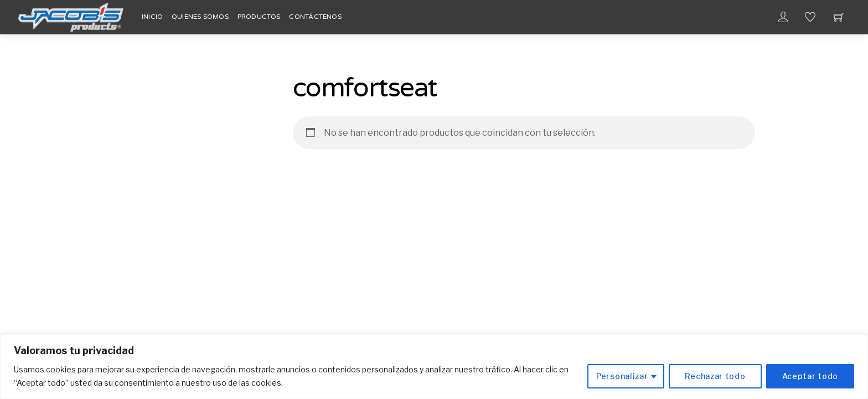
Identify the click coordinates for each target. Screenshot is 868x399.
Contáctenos (315, 17)
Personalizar (622, 376)
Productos (259, 17)
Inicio (152, 17)
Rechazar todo (715, 376)
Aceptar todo (810, 376)
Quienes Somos (200, 17)
